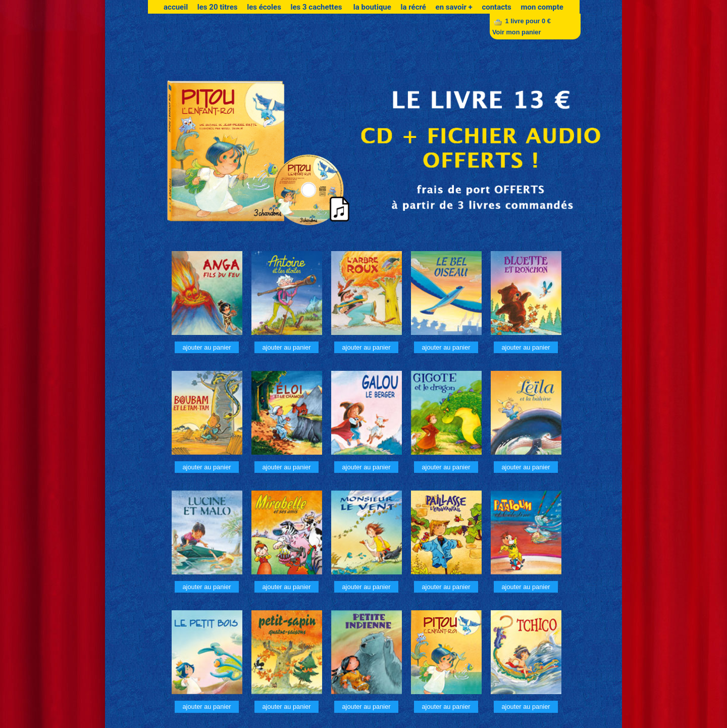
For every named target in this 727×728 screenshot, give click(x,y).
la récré (413, 7)
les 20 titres (218, 7)
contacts (496, 7)
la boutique (372, 7)
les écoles (264, 7)
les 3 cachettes (317, 7)
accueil (176, 7)
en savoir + (454, 7)
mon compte (542, 7)
